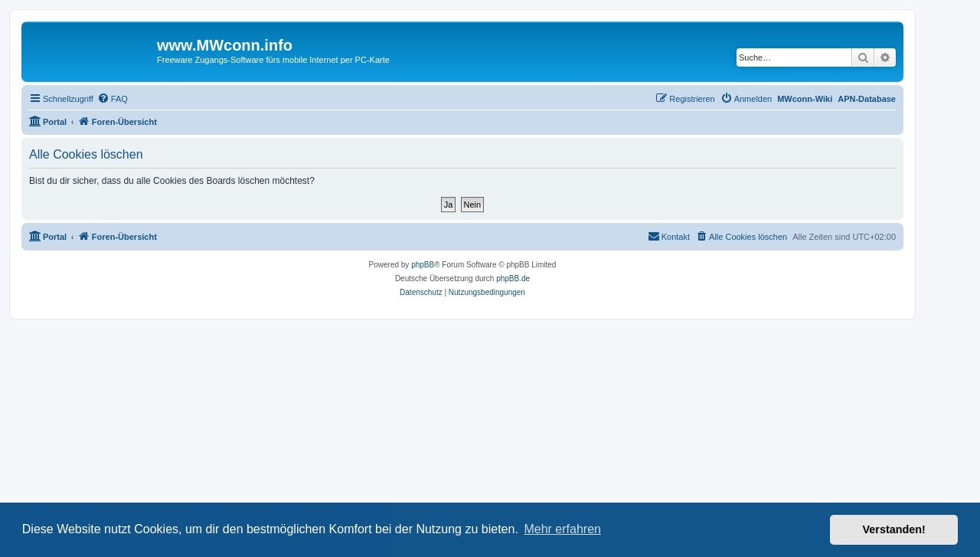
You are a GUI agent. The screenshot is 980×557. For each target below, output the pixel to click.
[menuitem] (113, 99)
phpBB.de (513, 278)
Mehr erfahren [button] (562, 529)
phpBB (423, 265)
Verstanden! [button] (894, 529)
